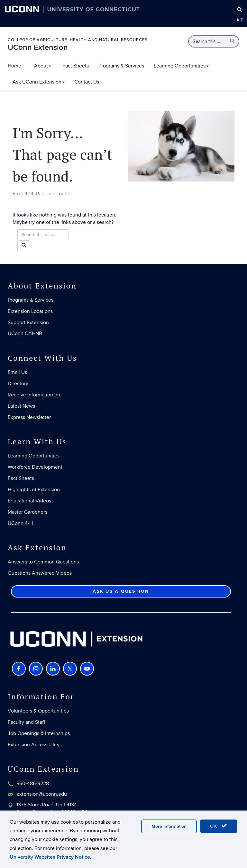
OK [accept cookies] (219, 826)
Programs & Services (121, 66)
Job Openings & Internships (39, 733)
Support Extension (28, 323)
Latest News (21, 406)
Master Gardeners (27, 512)
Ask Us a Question (121, 591)
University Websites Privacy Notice (50, 857)
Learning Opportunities (181, 66)
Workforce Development (35, 467)
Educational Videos (29, 501)
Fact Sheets (76, 66)
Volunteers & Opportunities (38, 711)
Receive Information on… (36, 395)
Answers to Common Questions (43, 562)
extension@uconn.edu (42, 794)
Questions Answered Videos (40, 573)
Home (14, 66)
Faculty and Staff (27, 722)
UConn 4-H (20, 523)
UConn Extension (38, 47)
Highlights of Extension (34, 490)
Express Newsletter (29, 417)
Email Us (17, 372)
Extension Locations (30, 311)
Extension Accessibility (34, 745)
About (43, 66)
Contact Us (87, 82)
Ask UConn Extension (39, 82)
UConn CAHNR (25, 333)
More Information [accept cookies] (169, 826)
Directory (18, 384)
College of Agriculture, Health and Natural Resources (78, 40)
